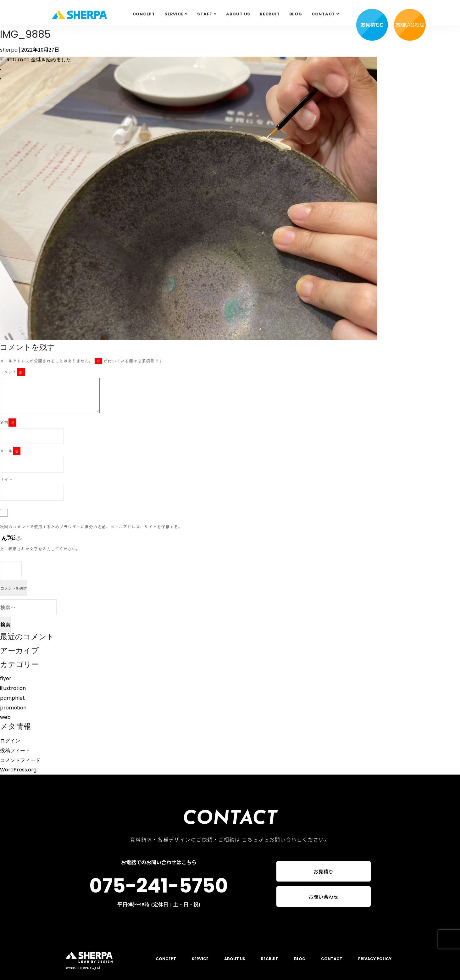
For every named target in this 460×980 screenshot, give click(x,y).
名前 (8, 423)
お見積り (324, 871)
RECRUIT (270, 14)
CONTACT (332, 959)
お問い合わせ (324, 897)
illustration (13, 688)
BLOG (296, 14)
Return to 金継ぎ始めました (36, 60)
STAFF (205, 14)
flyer (6, 678)
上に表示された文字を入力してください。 (40, 549)
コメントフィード (20, 760)
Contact (323, 14)
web (5, 717)
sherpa (9, 50)
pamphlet (12, 698)
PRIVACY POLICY (375, 959)
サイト (6, 479)
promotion (13, 708)
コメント (12, 372)
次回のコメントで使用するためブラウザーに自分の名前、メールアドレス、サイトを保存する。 (91, 526)
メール (10, 451)
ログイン (10, 741)
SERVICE (174, 14)
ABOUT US (238, 14)
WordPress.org (18, 770)
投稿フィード (15, 750)
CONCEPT (144, 14)
